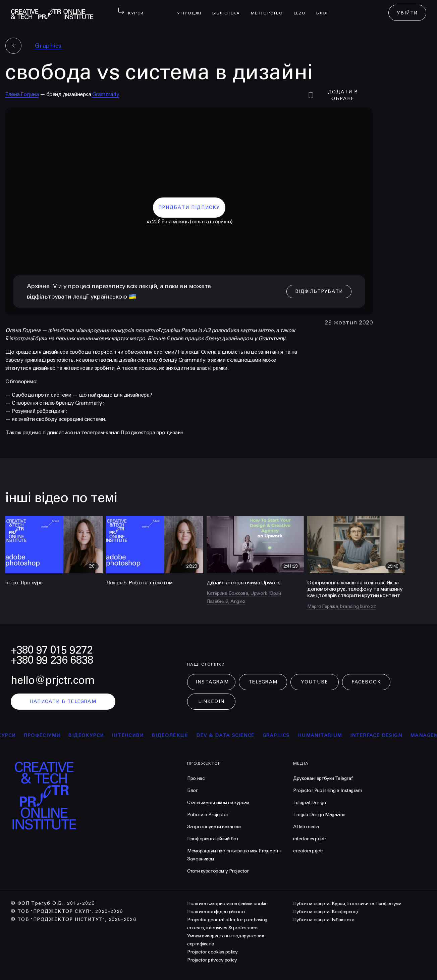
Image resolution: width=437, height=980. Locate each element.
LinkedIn (211, 701)
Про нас (196, 778)
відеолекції (176, 735)
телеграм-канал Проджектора (118, 432)
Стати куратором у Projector (218, 871)
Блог (325, 9)
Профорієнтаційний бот (213, 839)
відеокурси (92, 735)
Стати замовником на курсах (218, 803)
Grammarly (106, 94)
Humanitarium (326, 735)
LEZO (303, 9)
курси (12, 735)
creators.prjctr (308, 851)
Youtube (315, 682)
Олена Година (23, 330)
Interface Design (382, 735)
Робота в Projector (208, 815)
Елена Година (22, 94)
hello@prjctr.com (53, 680)
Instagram (212, 682)
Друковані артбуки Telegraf (323, 778)
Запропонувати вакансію (214, 827)
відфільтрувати (318, 291)
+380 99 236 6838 (52, 660)
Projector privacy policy (212, 960)
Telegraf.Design (310, 803)
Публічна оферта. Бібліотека (324, 920)
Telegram (263, 682)
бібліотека (229, 9)
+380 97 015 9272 (52, 650)
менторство (270, 9)
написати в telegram (63, 701)
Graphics (48, 46)
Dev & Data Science (231, 735)
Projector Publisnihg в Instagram (328, 790)
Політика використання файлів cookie (227, 904)
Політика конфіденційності (216, 912)
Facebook (366, 682)
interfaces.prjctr (310, 839)
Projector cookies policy (212, 952)
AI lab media (306, 827)
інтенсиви (134, 735)
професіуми (48, 735)
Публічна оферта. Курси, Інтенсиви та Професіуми (347, 904)
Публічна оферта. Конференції (326, 912)
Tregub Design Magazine (319, 815)
